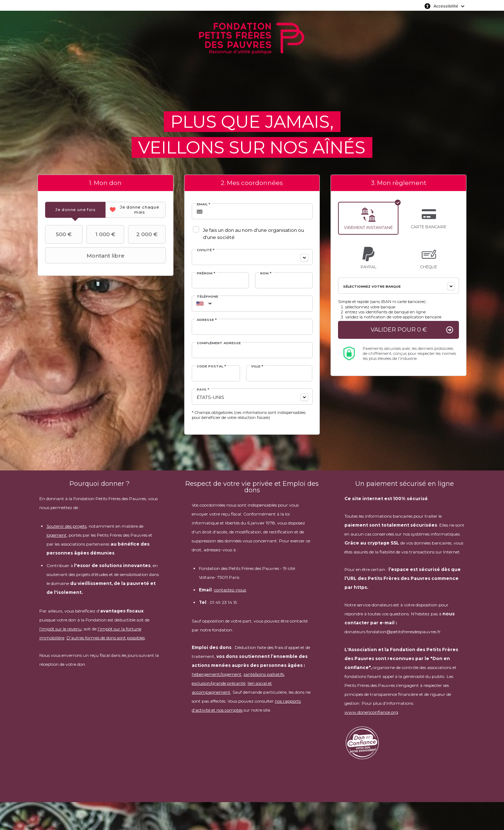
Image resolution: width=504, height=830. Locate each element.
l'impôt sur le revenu (60, 629)
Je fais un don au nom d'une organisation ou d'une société (253, 234)
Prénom (206, 273)
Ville (257, 366)
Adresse (207, 320)
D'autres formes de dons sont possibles (106, 638)
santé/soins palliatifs (264, 674)
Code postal (211, 366)
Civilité (206, 250)
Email (204, 204)
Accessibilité (446, 6)
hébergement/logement (217, 674)
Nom (266, 273)
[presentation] (75, 210)
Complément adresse (219, 343)
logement (57, 535)
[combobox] (252, 257)
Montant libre (86, 255)
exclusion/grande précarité (219, 683)
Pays (203, 389)
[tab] (75, 210)
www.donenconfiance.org (371, 712)
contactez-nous (230, 590)
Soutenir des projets (67, 526)
